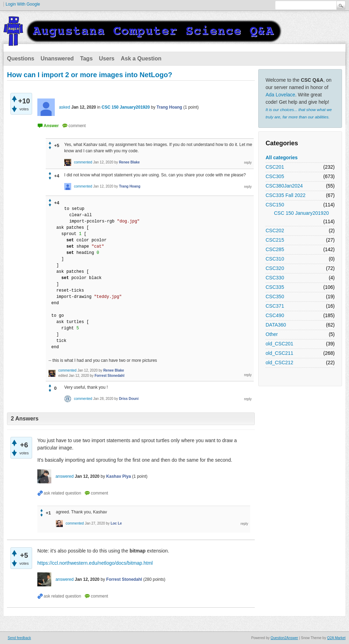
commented (83, 162)
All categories (282, 158)
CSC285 (275, 249)
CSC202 (275, 230)
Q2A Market (336, 638)
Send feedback (19, 638)
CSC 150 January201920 (301, 213)
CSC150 (275, 205)
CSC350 (275, 297)
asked (65, 107)
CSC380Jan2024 (284, 186)
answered (65, 476)
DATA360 (276, 325)
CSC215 (275, 240)
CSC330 (275, 278)
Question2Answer (284, 638)
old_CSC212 (279, 363)
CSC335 (275, 287)
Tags (86, 58)
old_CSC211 (279, 353)
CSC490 (275, 315)
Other (272, 334)
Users (107, 58)
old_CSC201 (279, 344)
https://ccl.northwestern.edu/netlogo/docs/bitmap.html (95, 563)
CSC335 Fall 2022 (285, 195)
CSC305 (275, 176)
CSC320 (275, 268)
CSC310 (275, 259)
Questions (21, 58)
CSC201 (275, 167)
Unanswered (57, 58)
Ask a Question (141, 58)
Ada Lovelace (280, 95)
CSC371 (275, 306)
